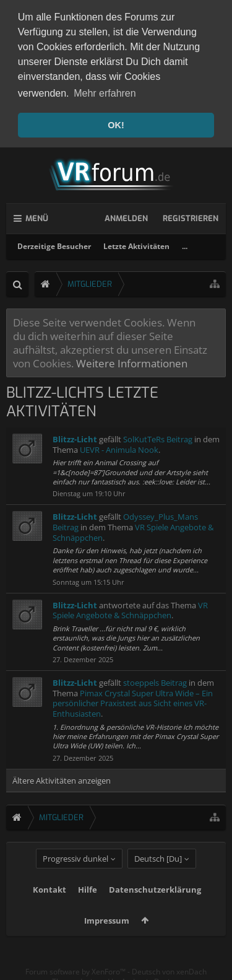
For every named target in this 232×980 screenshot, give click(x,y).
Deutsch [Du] (158, 878)
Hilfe (88, 909)
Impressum (107, 940)
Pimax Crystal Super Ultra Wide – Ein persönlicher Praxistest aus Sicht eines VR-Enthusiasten (133, 700)
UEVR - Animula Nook (119, 447)
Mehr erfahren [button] (105, 93)
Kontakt (49, 909)
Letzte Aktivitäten (136, 243)
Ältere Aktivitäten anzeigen (62, 777)
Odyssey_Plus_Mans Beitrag (125, 519)
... (185, 243)
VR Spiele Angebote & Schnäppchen (130, 607)
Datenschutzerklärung (155, 909)
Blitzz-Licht (75, 436)
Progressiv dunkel (75, 878)
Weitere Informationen (132, 361)
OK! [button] (116, 125)
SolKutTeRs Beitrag (158, 436)
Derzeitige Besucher (54, 243)
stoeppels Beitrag (155, 680)
